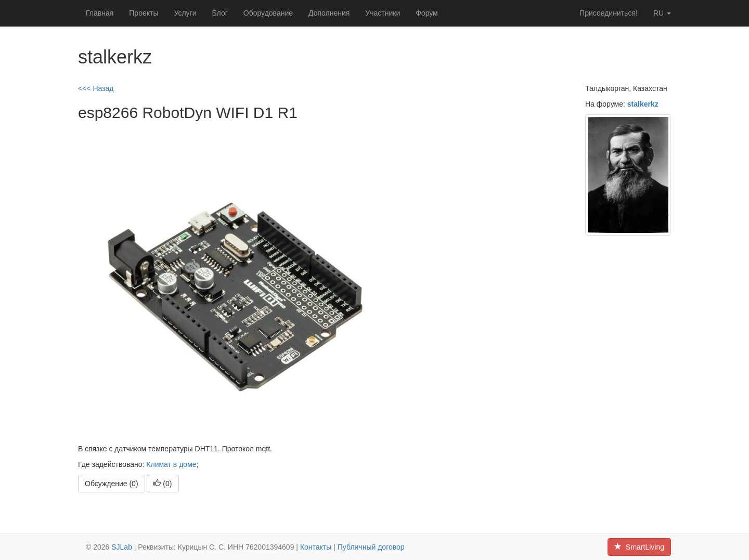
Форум (427, 13)
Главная (100, 13)
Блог (220, 13)
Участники (383, 13)
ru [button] (662, 13)
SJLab (122, 547)
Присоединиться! (609, 13)
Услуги (185, 13)
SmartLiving (639, 547)
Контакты (316, 547)
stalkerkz (643, 104)
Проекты (144, 13)
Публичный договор (371, 547)
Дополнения (329, 13)
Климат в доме (171, 464)
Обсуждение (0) (112, 484)
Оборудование (268, 13)
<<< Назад (96, 88)
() (163, 484)
